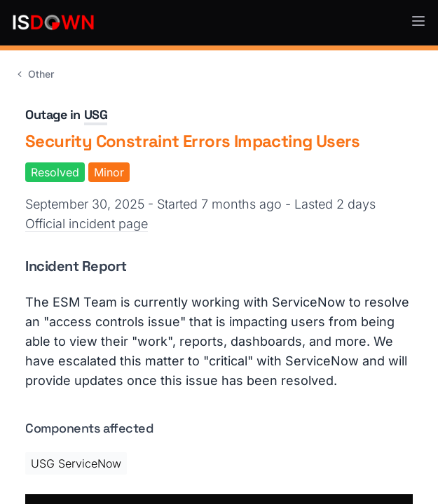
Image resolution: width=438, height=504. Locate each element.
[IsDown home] (53, 22)
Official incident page (87, 224)
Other (34, 74)
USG (96, 114)
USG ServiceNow (76, 463)
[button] (418, 21)
